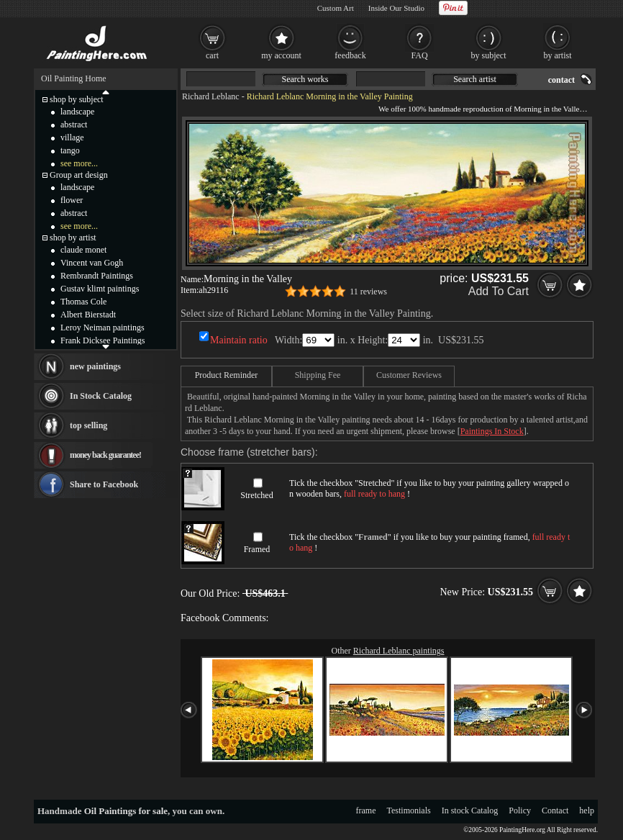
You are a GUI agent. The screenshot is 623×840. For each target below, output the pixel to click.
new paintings (95, 366)
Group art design (79, 175)
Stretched (256, 495)
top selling (88, 425)
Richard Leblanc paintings (399, 651)
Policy (520, 810)
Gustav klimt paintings (100, 289)
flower (72, 200)
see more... (79, 163)
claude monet (83, 250)
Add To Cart (499, 291)
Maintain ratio (239, 340)
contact (561, 80)
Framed (257, 549)
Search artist (475, 79)
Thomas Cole (83, 302)
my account (281, 55)
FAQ (419, 55)
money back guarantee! (105, 455)
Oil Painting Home (74, 78)
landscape (77, 112)
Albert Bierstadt (88, 315)
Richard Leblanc (211, 96)
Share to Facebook (104, 484)
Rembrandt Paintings (97, 276)
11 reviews (368, 292)
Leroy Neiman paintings (103, 328)
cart (212, 55)
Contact (555, 810)
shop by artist (73, 238)
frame (366, 810)
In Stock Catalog (101, 396)
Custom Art (336, 8)
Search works (305, 79)
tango (70, 150)
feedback (350, 55)
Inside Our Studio (396, 8)
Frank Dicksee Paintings (103, 340)
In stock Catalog (470, 810)
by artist (558, 55)
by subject (489, 55)
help (587, 810)
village (72, 137)
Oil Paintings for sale (126, 811)
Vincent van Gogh (92, 263)
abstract (74, 125)
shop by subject (77, 99)
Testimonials (409, 810)
